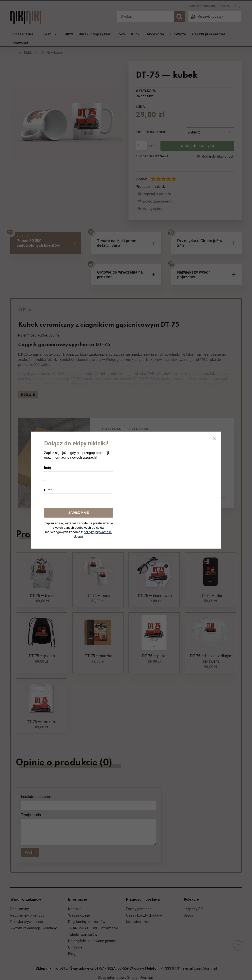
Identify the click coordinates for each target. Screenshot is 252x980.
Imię (47, 468)
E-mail (49, 490)
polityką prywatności (98, 532)
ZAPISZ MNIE (79, 513)
